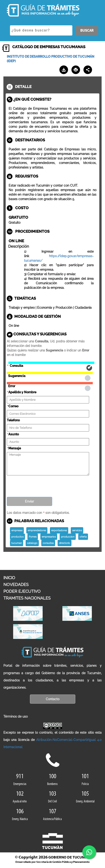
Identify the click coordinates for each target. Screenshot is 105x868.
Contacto (53, 699)
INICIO (9, 578)
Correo (13, 406)
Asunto (14, 434)
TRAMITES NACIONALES (27, 598)
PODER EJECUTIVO (22, 591)
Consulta (51, 363)
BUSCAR (87, 31)
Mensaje (15, 448)
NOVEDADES (16, 585)
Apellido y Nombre (22, 392)
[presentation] (41, 485)
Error (50, 383)
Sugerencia (50, 373)
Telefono (13, 420)
